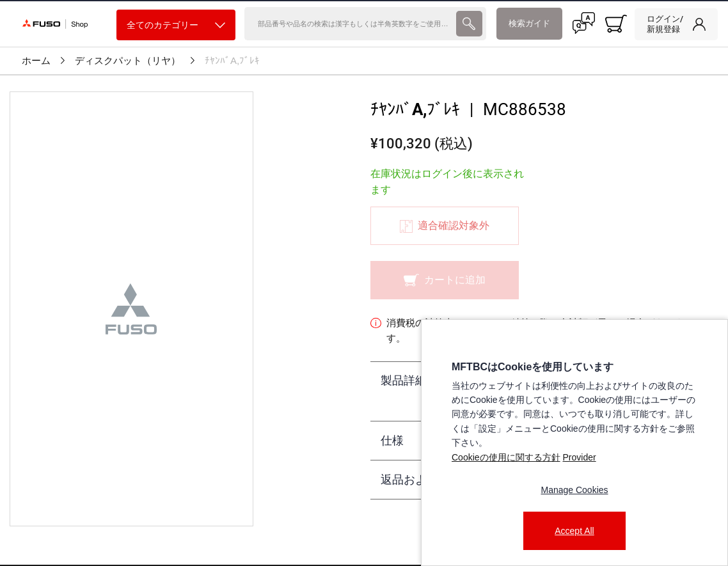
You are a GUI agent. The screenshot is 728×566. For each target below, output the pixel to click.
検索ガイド (529, 23)
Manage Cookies (574, 490)
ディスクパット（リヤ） (128, 61)
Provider (579, 457)
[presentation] (469, 24)
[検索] (349, 24)
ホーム (36, 61)
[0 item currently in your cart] (616, 24)
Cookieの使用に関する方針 (506, 457)
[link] (676, 24)
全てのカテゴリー (176, 25)
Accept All (574, 531)
